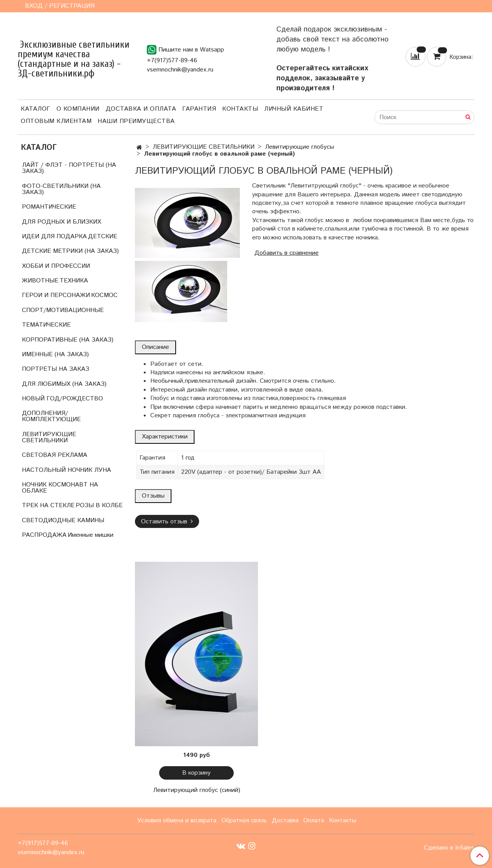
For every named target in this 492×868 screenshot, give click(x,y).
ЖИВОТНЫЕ (40, 281)
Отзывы (153, 496)
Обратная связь (244, 821)
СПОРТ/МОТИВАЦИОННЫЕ (63, 310)
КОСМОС (104, 295)
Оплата (314, 821)
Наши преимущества (136, 121)
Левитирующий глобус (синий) (197, 790)
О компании (78, 109)
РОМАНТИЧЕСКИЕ (49, 207)
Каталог (36, 109)
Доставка (285, 821)
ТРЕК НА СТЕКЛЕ (48, 505)
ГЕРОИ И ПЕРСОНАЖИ (56, 295)
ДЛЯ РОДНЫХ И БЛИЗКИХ (61, 222)
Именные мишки (91, 535)
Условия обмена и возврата (177, 821)
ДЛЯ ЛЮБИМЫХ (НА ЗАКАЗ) (64, 384)
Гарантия (199, 109)
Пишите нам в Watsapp (185, 50)
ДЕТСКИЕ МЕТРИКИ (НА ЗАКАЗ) (70, 251)
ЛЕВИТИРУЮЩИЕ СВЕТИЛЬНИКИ (204, 147)
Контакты (240, 109)
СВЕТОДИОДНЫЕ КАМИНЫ (63, 520)
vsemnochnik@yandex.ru (180, 70)
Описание (155, 347)
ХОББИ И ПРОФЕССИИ (56, 266)
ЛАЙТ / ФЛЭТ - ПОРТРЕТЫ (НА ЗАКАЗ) (69, 168)
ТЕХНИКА (74, 281)
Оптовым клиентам (56, 121)
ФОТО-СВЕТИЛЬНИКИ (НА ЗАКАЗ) (61, 189)
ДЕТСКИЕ (103, 237)
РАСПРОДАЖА (44, 535)
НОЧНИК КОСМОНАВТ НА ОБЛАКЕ (60, 488)
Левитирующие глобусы (299, 147)
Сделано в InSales (449, 848)
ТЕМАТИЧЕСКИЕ (46, 325)
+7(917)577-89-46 (172, 61)
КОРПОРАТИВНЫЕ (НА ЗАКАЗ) (68, 340)
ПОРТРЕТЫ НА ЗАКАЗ (56, 369)
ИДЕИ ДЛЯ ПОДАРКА (54, 237)
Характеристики (165, 437)
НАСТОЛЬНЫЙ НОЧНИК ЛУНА (66, 470)
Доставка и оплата (141, 109)
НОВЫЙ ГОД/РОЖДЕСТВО (62, 399)
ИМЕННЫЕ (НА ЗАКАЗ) (55, 354)
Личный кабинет (294, 109)
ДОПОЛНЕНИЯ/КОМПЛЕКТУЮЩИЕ (51, 416)
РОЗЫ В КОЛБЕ (99, 505)
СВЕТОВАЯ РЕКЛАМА (55, 455)
